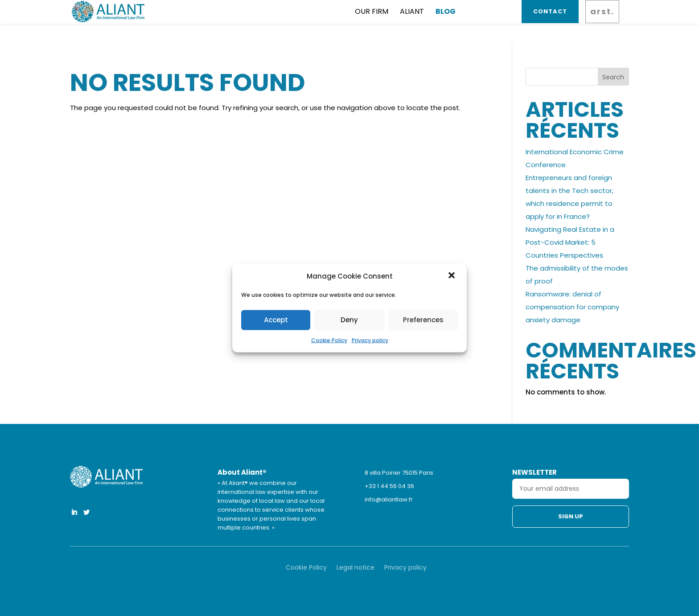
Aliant (356, 21)
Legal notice (356, 568)
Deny (349, 320)
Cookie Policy (329, 340)
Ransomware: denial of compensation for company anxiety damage (572, 307)
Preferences (423, 320)
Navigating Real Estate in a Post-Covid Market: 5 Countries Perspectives (570, 242)
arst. (601, 20)
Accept (276, 320)
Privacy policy (370, 340)
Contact (549, 20)
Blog (390, 21)
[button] (452, 276)
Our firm (316, 21)
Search (613, 77)
